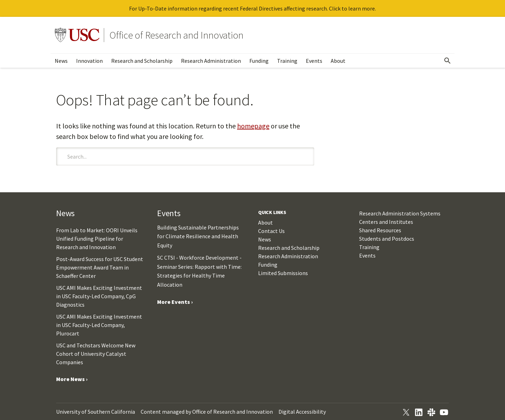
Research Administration (211, 61)
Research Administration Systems (400, 213)
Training (287, 61)
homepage (253, 126)
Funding (259, 61)
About (338, 61)
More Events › (175, 302)
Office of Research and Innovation (176, 35)
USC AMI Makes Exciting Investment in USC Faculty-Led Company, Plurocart (99, 325)
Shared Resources (380, 230)
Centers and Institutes (386, 222)
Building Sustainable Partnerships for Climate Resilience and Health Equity (198, 236)
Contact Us (271, 231)
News (61, 61)
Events (314, 61)
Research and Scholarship (142, 61)
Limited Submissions (283, 273)
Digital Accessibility (302, 412)
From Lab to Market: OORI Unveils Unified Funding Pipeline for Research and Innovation (97, 239)
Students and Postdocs (387, 239)
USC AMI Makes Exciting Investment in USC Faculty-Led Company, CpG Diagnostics (99, 296)
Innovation (89, 61)
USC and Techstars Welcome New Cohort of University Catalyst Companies (96, 354)
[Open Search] (447, 61)
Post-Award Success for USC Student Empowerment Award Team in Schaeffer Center (100, 267)
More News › (72, 379)
